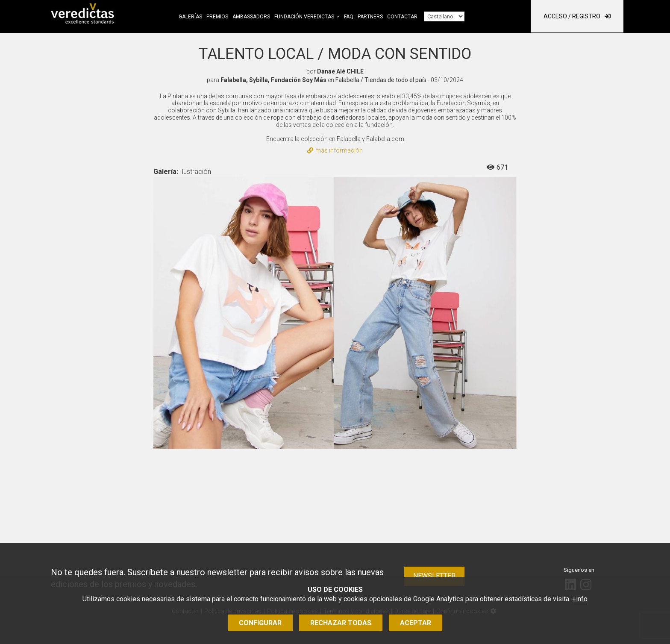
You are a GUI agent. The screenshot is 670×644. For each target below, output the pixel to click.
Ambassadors (251, 17)
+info (580, 599)
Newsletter (434, 576)
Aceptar (416, 623)
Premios (217, 17)
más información (335, 150)
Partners (370, 17)
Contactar (402, 17)
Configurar (260, 623)
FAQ (349, 17)
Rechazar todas (341, 623)
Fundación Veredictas (304, 17)
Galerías (190, 17)
